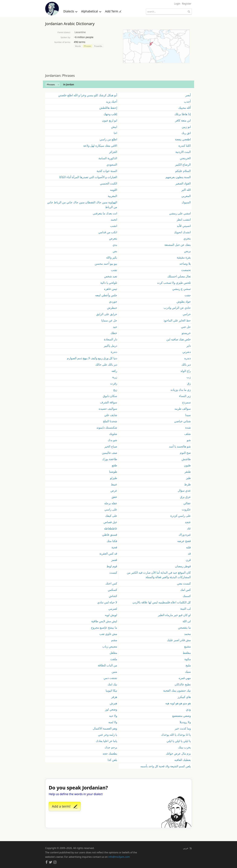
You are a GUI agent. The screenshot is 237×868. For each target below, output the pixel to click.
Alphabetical (91, 11)
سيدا (188, 415)
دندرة (114, 352)
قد (189, 553)
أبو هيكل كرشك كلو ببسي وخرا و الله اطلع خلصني (88, 95)
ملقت (114, 659)
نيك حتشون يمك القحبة (177, 690)
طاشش (186, 459)
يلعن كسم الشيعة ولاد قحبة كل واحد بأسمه (166, 766)
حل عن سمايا (109, 320)
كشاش (113, 596)
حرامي (187, 314)
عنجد (188, 522)
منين (114, 672)
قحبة (114, 547)
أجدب (187, 101)
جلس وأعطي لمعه (106, 295)
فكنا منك (112, 541)
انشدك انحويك (182, 232)
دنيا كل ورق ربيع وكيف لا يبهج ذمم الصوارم (92, 358)
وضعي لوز (111, 709)
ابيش (114, 127)
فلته (188, 547)
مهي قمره (185, 678)
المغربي (186, 196)
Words (78, 46)
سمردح (186, 402)
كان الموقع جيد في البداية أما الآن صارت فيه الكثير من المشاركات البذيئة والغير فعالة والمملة (159, 575)
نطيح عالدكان (183, 684)
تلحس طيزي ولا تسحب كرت (174, 283)
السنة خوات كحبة (107, 171)
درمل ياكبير (110, 346)
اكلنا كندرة (185, 146)
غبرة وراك (185, 535)
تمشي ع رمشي (182, 289)
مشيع (187, 646)
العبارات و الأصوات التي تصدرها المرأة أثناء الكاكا (88, 177)
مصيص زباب (110, 646)
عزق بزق (185, 497)
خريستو (186, 333)
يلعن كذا (112, 760)
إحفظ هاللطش (108, 108)
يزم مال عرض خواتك (178, 753)
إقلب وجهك (110, 114)
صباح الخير (111, 446)
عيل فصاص (110, 522)
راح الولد (186, 371)
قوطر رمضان (183, 566)
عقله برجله (111, 503)
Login (177, 4)
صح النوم (185, 453)
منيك (188, 672)
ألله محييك (185, 108)
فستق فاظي (110, 535)
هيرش (113, 703)
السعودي (112, 164)
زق (189, 383)
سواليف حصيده (108, 409)
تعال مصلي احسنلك (179, 276)
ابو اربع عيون (110, 120)
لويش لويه (111, 615)
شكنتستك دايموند (107, 427)
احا (115, 133)
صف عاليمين (110, 453)
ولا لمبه (113, 722)
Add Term (113, 11)
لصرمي (113, 609)
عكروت (186, 509)
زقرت (114, 383)
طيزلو (114, 478)
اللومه (114, 190)
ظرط (187, 484)
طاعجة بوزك (110, 459)
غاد (189, 528)
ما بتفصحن (184, 627)
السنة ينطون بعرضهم (178, 177)
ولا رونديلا (185, 722)
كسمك (187, 596)
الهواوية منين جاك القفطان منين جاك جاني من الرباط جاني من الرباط (82, 205)
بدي (115, 245)
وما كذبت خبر (183, 728)
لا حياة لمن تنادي (107, 602)
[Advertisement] (118, 68)
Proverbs (98, 46)
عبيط (114, 484)
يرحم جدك (111, 747)
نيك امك (112, 684)
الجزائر (113, 152)
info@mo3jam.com (119, 857)
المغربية (112, 196)
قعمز (114, 560)
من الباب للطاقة (107, 665)
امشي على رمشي (180, 213)
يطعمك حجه (110, 753)
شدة (188, 427)
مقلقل (113, 653)
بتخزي (187, 238)
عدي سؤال (184, 490)
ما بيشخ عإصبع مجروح (104, 627)
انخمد (114, 219)
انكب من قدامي (108, 232)
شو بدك (112, 440)
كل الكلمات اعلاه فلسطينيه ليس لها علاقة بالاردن (162, 602)
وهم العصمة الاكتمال (105, 728)
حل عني (186, 327)
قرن (188, 560)
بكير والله (112, 257)
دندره (188, 358)
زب (189, 377)
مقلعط (187, 653)
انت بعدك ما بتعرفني (105, 213)
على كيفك (111, 516)
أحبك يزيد (112, 101)
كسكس (113, 590)
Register (187, 4)
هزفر (114, 697)
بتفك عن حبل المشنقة (178, 245)
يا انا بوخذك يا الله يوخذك (176, 735)
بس (115, 251)
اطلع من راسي (108, 139)
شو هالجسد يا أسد (180, 446)
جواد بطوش (184, 301)
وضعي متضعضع (182, 716)
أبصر (188, 95)
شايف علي (111, 415)
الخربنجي (185, 158)
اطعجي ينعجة (183, 139)
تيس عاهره (111, 289)
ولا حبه (113, 716)
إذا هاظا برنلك (183, 114)
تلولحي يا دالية (109, 283)
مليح (188, 665)
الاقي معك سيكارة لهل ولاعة (100, 146)
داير (189, 346)
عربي (187, 848)
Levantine (80, 32)
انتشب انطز (184, 219)
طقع (114, 465)
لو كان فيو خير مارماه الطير (174, 615)
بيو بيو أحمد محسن (106, 264)
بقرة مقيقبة (184, 257)
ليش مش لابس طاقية (104, 621)
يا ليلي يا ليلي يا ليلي (179, 741)
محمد (187, 634)
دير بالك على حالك (106, 364)
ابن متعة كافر (183, 120)
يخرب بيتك (184, 747)
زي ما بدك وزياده (181, 390)
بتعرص (113, 238)
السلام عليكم (183, 171)
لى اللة (187, 621)
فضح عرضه (184, 541)
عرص (114, 490)
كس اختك (111, 583)
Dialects (70, 11)
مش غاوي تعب (108, 634)
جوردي (113, 301)
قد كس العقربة (108, 553)
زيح (115, 390)
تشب (114, 270)
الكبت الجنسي (109, 183)
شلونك (113, 434)
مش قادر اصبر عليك (179, 640)
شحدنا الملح (110, 421)
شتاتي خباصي (182, 421)
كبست (113, 572)
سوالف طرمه (183, 409)
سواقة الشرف (109, 402)
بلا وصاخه (185, 264)
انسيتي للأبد (184, 226)
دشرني (187, 352)
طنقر (188, 472)
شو (189, 440)
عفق (114, 497)
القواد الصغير (183, 183)
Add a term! (65, 807)
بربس (187, 251)
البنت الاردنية (183, 152)
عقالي (187, 503)
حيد (115, 327)
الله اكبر (186, 190)
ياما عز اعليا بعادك (106, 741)
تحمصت (186, 270)
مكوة (188, 659)
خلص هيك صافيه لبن (179, 339)
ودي (188, 709)
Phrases (87, 46)
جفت (188, 295)
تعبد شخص (111, 276)
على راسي (111, 509)
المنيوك (186, 202)
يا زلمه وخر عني (108, 735)
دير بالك (186, 364)
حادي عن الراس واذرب (177, 308)
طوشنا (113, 472)
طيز (188, 478)
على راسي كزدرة (181, 516)
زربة (115, 377)
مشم (114, 640)
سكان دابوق (110, 396)
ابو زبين (186, 127)
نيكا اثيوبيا (111, 690)
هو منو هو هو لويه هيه (178, 703)
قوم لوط (112, 566)
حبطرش (112, 308)
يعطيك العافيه (183, 760)
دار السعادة (110, 339)
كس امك (186, 590)
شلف (188, 434)
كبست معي (184, 583)
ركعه (114, 371)
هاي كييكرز (184, 697)
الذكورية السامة (108, 158)
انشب (114, 226)
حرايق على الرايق (107, 314)
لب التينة (186, 609)
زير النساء (185, 396)
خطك (114, 333)
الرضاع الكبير (183, 164)
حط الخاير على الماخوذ (177, 320)
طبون (187, 465)
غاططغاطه (111, 528)
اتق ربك (186, 133)
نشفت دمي (110, 678)
